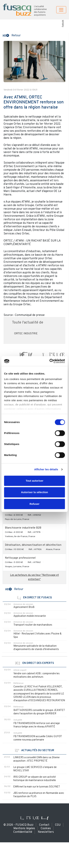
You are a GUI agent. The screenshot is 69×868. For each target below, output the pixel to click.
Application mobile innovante (30, 616)
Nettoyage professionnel (20, 558)
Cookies (46, 829)
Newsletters (46, 832)
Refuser (34, 504)
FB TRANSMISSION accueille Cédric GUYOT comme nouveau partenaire (38, 738)
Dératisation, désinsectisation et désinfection (33, 545)
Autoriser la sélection (35, 492)
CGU (58, 825)
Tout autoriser (34, 481)
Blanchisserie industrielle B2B (23, 528)
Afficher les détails (46, 469)
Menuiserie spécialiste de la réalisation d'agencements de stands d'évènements (36, 648)
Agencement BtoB (24, 607)
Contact (44, 825)
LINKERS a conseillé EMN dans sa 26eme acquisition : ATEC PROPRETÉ (36, 759)
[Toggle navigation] (61, 10)
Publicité (63, 24)
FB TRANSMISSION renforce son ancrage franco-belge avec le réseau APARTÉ (37, 725)
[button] (12, 35)
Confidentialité (23, 832)
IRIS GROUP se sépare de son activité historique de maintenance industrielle (35, 779)
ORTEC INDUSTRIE (26, 334)
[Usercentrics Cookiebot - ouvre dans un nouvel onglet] (50, 361)
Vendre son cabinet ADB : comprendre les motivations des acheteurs (37, 675)
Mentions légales (24, 829)
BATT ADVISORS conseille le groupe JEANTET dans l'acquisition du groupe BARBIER (39, 712)
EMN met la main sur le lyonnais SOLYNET (37, 787)
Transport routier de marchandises (33, 625)
